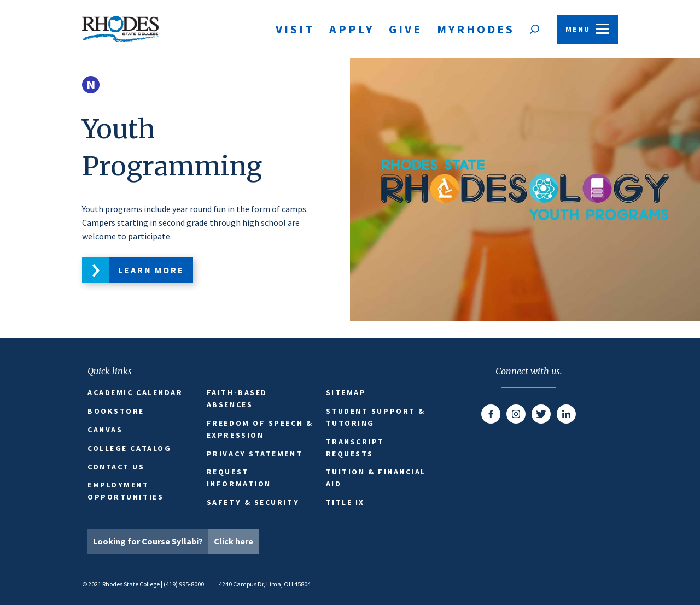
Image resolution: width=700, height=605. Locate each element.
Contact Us (116, 467)
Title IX (345, 502)
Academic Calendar (135, 392)
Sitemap (346, 392)
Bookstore (116, 411)
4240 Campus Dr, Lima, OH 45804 (265, 584)
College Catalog (129, 448)
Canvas (105, 430)
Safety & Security (253, 502)
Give (406, 29)
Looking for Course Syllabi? (176, 541)
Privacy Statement (255, 454)
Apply (352, 29)
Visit (295, 29)
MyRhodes (476, 29)
